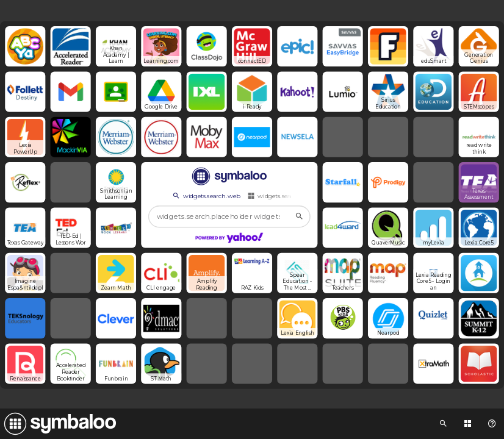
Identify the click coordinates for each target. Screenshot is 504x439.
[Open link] (25, 46)
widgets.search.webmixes (289, 196)
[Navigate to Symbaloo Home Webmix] (58, 424)
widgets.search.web (206, 196)
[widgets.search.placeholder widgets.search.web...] (229, 217)
